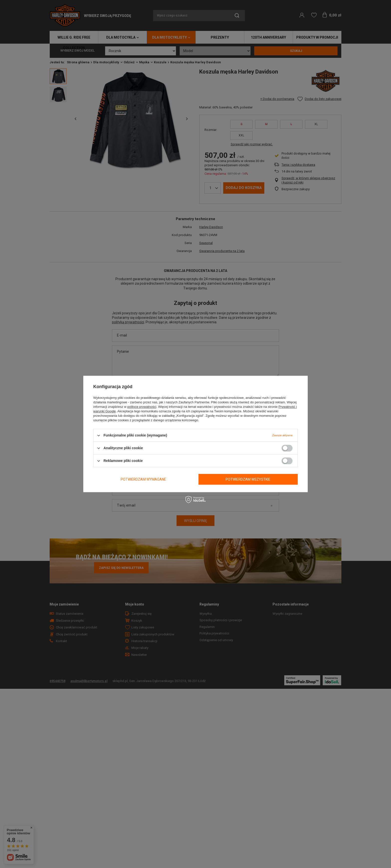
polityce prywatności (142, 407)
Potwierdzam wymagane (143, 479)
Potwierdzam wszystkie (248, 479)
